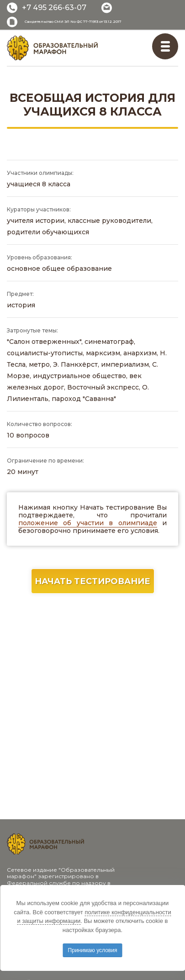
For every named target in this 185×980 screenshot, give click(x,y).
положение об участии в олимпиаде (88, 523)
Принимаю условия (93, 950)
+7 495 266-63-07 (54, 8)
